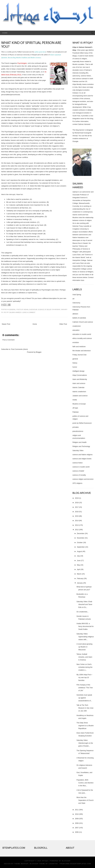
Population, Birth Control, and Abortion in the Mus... (85, 783)
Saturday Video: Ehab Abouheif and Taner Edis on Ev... (84, 604)
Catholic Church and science (83, 322)
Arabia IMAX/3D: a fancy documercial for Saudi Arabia (85, 626)
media (75, 400)
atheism (75, 314)
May (78, 565)
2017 (77, 507)
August (79, 551)
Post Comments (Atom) (19, 349)
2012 (77, 530)
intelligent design (78, 371)
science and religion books (82, 459)
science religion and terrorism (83, 479)
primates (76, 427)
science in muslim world (81, 467)
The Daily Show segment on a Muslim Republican (85, 726)
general (12, 309)
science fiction (78, 463)
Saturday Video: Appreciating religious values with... (85, 637)
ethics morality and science (82, 338)
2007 (77, 828)
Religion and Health (79, 442)
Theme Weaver (21, 864)
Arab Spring (77, 295)
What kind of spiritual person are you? (31, 45)
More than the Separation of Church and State (85, 800)
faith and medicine (79, 346)
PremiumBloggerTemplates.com (75, 864)
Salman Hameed (15, 312)
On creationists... (83, 612)
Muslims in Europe (79, 404)
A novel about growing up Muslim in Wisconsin (84, 647)
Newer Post (6, 324)
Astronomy (76, 303)
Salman (75, 192)
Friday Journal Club (79, 355)
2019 (77, 498)
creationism (77, 326)
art (73, 299)
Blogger (39, 352)
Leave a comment (29, 312)
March (79, 574)
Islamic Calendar (78, 387)
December (81, 533)
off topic (75, 408)
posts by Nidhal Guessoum (27, 309)
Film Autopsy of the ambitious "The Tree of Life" (85, 688)
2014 (77, 521)
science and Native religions (83, 455)
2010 (77, 814)
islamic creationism (79, 392)
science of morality (79, 475)
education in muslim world (82, 334)
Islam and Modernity (80, 379)
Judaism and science (80, 396)
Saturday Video (78, 450)
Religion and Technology (81, 446)
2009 (77, 819)
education (76, 330)
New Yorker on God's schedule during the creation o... (84, 667)
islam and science (79, 383)
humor (75, 367)
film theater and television (82, 351)
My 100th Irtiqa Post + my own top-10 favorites (84, 677)
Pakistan (76, 412)
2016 (77, 512)
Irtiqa (45, 861)
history (75, 363)
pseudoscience (78, 431)
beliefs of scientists (79, 318)
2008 (77, 823)
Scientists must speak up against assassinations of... (84, 698)
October (80, 542)
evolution (76, 342)
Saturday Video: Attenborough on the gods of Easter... (85, 743)
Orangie (75, 141)
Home (5, 33)
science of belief (45, 309)
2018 (77, 503)
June (79, 560)
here (83, 280)
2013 (77, 525)
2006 (77, 832)
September (81, 547)
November (81, 538)
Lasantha (53, 864)
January (80, 583)
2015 (77, 516)
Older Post (63, 324)
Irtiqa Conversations (80, 375)
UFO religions (77, 483)
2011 (77, 810)
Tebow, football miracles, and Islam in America (84, 657)
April (79, 569)
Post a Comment (8, 340)
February (80, 578)
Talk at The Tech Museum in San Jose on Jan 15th (85, 708)
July (78, 556)
